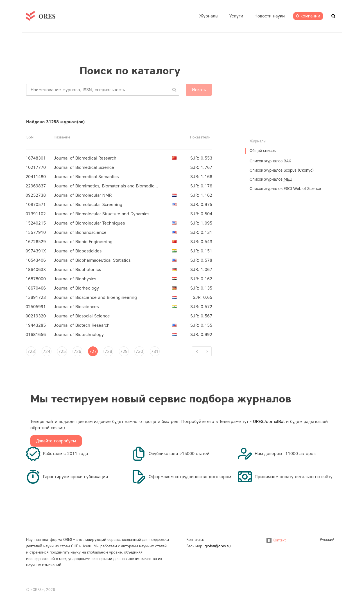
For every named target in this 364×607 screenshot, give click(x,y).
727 (93, 351)
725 (62, 351)
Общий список (263, 151)
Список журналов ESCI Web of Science (285, 189)
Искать (199, 90)
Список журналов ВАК (270, 161)
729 (124, 351)
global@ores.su (218, 546)
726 (77, 351)
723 (31, 351)
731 (155, 351)
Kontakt (276, 540)
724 (47, 351)
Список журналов (271, 179)
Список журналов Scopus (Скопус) (282, 170)
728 (108, 351)
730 (139, 351)
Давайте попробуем (56, 441)
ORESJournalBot (269, 422)
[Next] (207, 351)
